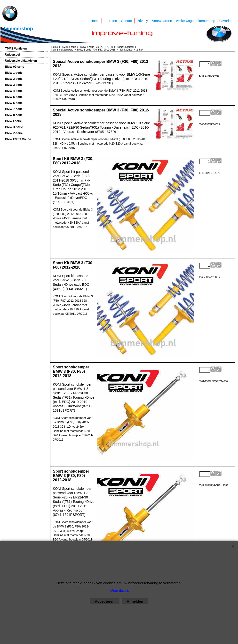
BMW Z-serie (14, 133)
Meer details (119, 591)
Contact (127, 21)
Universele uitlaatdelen (21, 61)
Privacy (142, 21)
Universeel (12, 55)
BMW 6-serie (14, 103)
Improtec (110, 21)
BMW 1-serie (14, 73)
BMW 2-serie (14, 79)
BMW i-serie (13, 121)
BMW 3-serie (14, 85)
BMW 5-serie (14, 97)
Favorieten (227, 21)
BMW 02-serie (15, 67)
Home (95, 21)
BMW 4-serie (14, 91)
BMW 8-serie (14, 115)
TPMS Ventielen (16, 49)
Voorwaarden (162, 21)
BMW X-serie (14, 127)
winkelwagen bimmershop (196, 21)
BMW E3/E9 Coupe (18, 139)
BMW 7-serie (14, 109)
